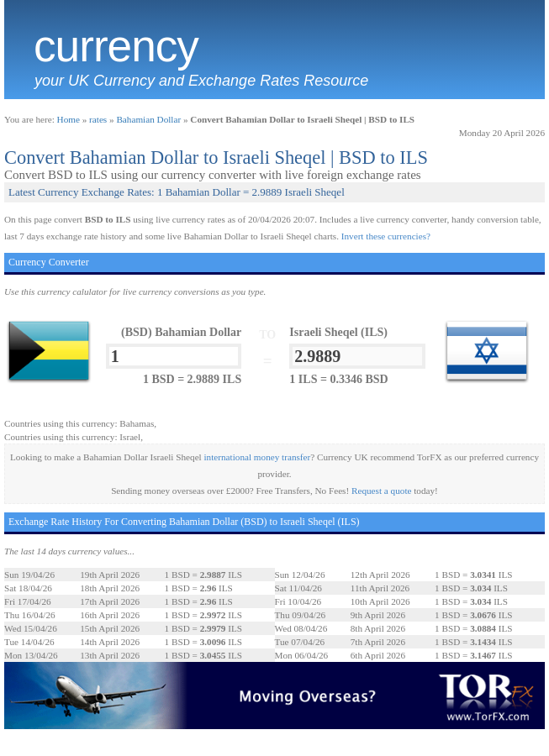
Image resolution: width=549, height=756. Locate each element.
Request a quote (381, 491)
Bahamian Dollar (148, 119)
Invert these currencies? (386, 236)
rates (98, 119)
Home (69, 119)
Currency (116, 46)
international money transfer (258, 457)
